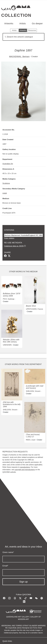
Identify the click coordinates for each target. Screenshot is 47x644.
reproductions (25, 467)
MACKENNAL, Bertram (19, 56)
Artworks (9, 23)
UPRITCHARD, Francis (34, 309)
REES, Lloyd (31, 440)
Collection (16, 15)
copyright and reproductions (25, 470)
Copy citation (9, 238)
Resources (32, 30)
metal (5, 193)
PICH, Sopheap (9, 299)
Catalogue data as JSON (14, 246)
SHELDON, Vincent (10, 410)
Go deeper (37, 23)
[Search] (23, 37)
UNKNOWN (7, 345)
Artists (23, 23)
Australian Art (8, 164)
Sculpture (6, 183)
